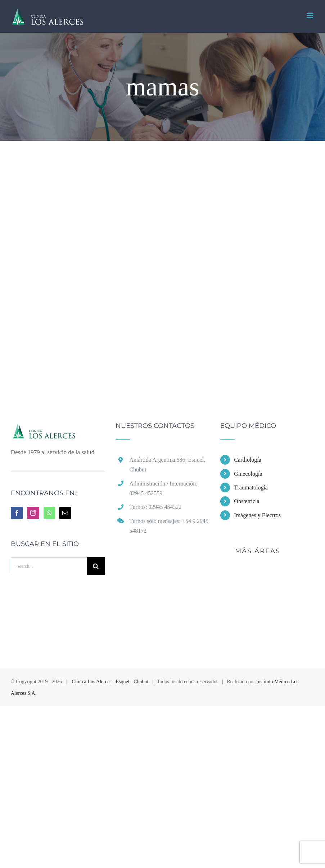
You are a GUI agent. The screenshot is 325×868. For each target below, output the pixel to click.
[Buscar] (96, 566)
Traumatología (251, 487)
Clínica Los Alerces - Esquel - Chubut (110, 682)
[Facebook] (17, 513)
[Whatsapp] (49, 513)
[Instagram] (33, 513)
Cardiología (248, 460)
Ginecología (248, 474)
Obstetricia (247, 501)
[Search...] (49, 566)
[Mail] (65, 513)
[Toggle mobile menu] (310, 15)
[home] (58, 429)
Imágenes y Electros (257, 515)
